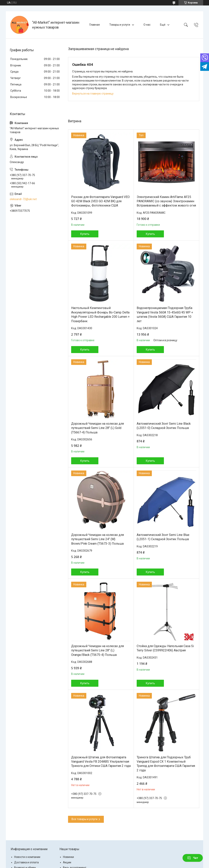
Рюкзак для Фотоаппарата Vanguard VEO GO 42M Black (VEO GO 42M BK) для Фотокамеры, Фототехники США (100, 201)
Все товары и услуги (84, 819)
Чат (193, 858)
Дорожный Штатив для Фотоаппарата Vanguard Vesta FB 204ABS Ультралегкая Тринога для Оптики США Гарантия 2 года (101, 762)
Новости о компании (27, 857)
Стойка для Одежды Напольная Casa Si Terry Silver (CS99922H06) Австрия (165, 648)
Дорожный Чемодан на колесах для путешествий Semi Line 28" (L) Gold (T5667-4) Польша (98, 428)
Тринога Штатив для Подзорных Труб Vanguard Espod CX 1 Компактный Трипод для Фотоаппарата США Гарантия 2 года (166, 764)
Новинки (68, 857)
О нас (147, 25)
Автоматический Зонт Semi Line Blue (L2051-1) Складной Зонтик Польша (163, 537)
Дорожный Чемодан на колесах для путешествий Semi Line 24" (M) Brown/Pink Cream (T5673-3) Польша (98, 539)
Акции (67, 862)
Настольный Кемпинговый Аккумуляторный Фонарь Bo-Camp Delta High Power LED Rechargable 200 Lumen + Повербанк (100, 314)
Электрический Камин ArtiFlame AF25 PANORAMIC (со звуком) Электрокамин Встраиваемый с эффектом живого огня (166, 201)
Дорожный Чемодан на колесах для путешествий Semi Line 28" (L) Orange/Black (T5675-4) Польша (98, 650)
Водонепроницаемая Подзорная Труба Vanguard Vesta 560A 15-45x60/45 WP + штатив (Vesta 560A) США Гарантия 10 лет (165, 314)
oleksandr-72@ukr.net (23, 199)
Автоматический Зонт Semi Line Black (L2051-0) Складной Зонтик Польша (164, 426)
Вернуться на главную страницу (93, 94)
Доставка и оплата (26, 862)
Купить (85, 234)
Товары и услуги (120, 25)
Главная (95, 25)
